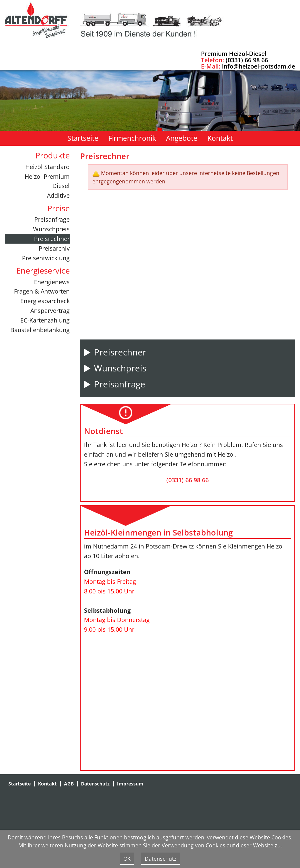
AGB (69, 784)
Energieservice (43, 270)
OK (127, 859)
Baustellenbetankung (40, 330)
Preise (58, 208)
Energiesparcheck (45, 301)
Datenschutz (95, 784)
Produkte (52, 155)
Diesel (61, 186)
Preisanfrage (52, 219)
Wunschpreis (51, 229)
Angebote (182, 138)
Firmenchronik (132, 138)
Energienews (52, 282)
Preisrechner (52, 239)
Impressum (130, 784)
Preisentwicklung (46, 258)
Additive (58, 195)
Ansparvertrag (50, 311)
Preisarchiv (54, 248)
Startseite (83, 138)
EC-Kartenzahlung (45, 320)
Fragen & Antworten (42, 291)
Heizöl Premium (47, 176)
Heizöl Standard (47, 167)
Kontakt (220, 138)
